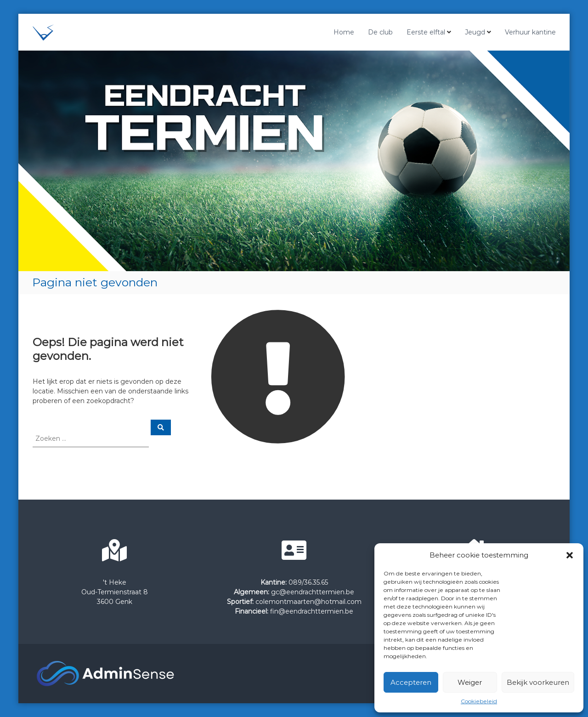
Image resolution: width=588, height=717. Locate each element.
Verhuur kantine (530, 32)
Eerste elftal (426, 32)
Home (344, 32)
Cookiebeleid (479, 701)
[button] (570, 555)
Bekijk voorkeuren (538, 682)
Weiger (470, 682)
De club (380, 32)
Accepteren (411, 682)
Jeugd (475, 32)
